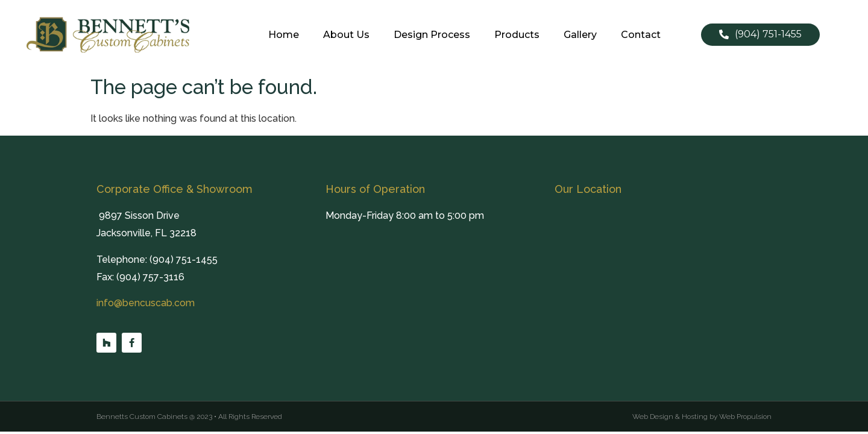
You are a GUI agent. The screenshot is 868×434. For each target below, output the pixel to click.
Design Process (432, 35)
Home (284, 35)
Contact (641, 35)
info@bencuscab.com (146, 303)
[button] (760, 35)
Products (517, 35)
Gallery (580, 35)
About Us (346, 35)
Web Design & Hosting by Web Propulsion (702, 417)
